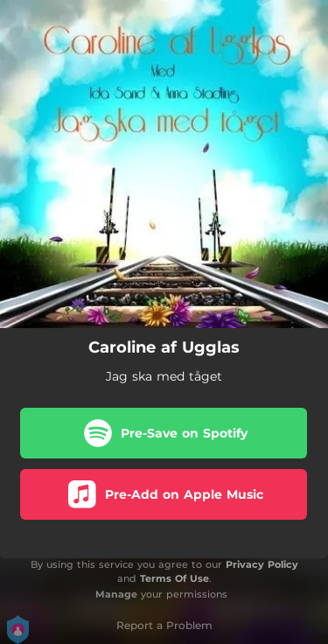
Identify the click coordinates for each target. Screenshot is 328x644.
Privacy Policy (262, 564)
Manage (116, 594)
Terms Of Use (174, 578)
